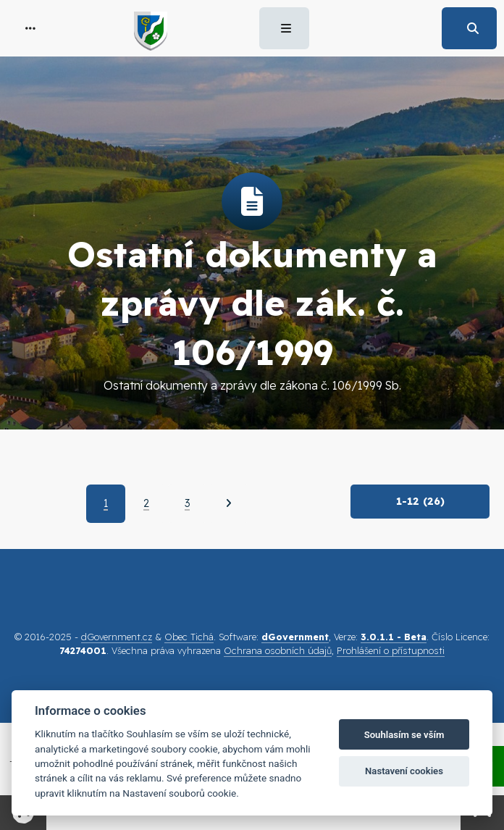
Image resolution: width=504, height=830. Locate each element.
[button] (30, 28)
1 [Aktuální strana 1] (106, 503)
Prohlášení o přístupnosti (391, 650)
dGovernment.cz (117, 637)
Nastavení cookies (404, 771)
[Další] (228, 503)
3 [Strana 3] (187, 503)
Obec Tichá (189, 637)
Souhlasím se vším (404, 735)
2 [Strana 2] (146, 503)
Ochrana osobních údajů (278, 650)
